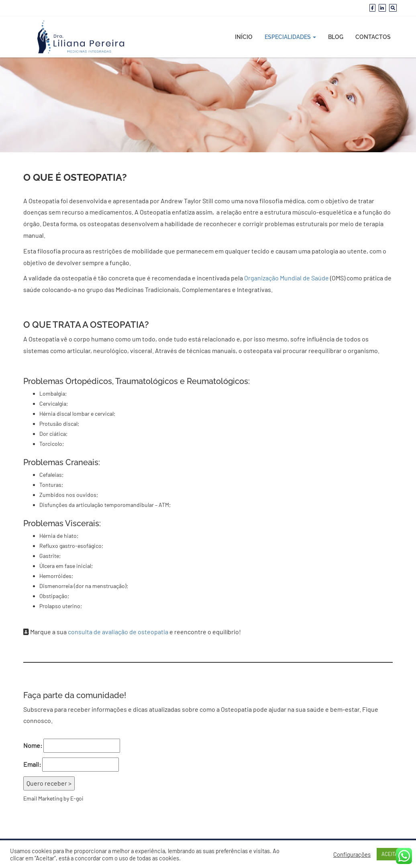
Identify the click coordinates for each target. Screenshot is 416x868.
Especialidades (290, 37)
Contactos (373, 37)
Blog (336, 37)
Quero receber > (49, 783)
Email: (32, 764)
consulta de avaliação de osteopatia (118, 632)
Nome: (33, 745)
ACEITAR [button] (391, 854)
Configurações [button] (352, 854)
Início (244, 37)
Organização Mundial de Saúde (287, 278)
